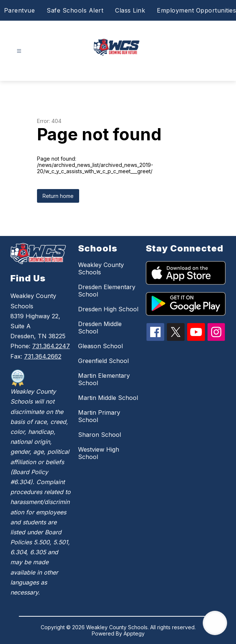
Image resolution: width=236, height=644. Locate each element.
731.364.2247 (51, 346)
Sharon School (100, 435)
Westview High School (99, 453)
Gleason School (100, 346)
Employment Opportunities (196, 10)
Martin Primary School (99, 416)
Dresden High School (108, 309)
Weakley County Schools (101, 268)
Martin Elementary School (104, 379)
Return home (58, 196)
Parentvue (20, 10)
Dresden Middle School (100, 328)
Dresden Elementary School (107, 291)
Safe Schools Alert (75, 10)
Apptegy (134, 633)
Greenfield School (103, 361)
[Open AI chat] (215, 623)
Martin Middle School (108, 398)
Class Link (130, 10)
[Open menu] (19, 51)
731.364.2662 (43, 356)
